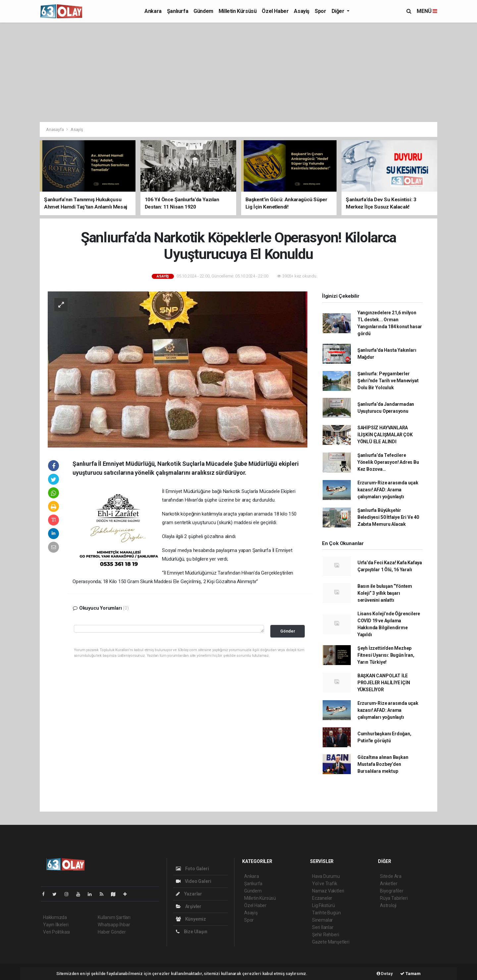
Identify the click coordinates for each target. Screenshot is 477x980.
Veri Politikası (56, 932)
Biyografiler (392, 891)
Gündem (203, 11)
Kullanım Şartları (114, 917)
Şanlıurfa (178, 11)
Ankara (153, 11)
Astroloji (388, 905)
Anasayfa (55, 129)
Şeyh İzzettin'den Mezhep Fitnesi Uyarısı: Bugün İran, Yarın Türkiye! (386, 655)
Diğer (339, 11)
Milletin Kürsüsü (238, 11)
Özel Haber (275, 11)
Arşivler (189, 906)
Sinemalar (322, 920)
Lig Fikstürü (323, 905)
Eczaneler (322, 898)
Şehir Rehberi (326, 935)
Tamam (410, 974)
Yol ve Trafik (325, 884)
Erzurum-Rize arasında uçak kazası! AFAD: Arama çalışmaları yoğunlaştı (388, 490)
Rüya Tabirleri (394, 898)
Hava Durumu (326, 876)
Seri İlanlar (323, 927)
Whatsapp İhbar (114, 925)
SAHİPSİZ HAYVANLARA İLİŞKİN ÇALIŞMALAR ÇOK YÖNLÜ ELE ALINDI (385, 435)
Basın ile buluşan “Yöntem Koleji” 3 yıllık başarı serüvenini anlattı (385, 593)
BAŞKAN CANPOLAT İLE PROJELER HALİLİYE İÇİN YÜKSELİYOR (384, 683)
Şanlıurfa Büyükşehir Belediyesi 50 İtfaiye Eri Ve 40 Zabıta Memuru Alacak (388, 517)
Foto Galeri (192, 869)
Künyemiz (191, 919)
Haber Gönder (112, 932)
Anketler (389, 884)
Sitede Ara (391, 876)
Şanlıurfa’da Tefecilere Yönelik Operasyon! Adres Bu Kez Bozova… (388, 462)
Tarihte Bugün (326, 913)
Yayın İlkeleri (56, 925)
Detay (385, 974)
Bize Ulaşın (192, 932)
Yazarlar (189, 894)
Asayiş (302, 11)
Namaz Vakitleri (328, 891)
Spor (320, 11)
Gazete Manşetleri (331, 942)
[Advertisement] (238, 72)
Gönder (288, 631)
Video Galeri (193, 881)
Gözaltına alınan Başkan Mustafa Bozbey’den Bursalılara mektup (383, 764)
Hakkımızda (55, 917)
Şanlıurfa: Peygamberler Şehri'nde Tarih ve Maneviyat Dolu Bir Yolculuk (388, 381)
